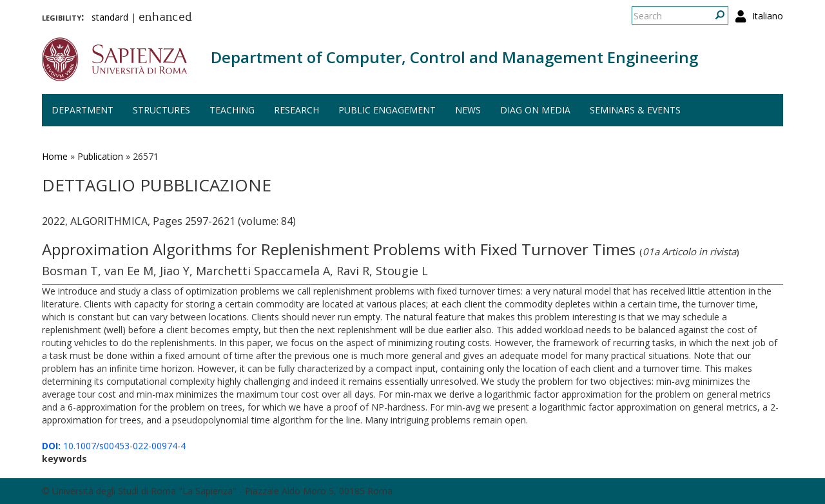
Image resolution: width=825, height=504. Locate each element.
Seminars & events (635, 110)
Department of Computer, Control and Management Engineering (454, 57)
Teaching (232, 110)
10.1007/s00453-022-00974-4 (114, 446)
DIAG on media (535, 110)
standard (110, 17)
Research (296, 110)
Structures (161, 110)
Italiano (768, 16)
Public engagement (387, 110)
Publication (100, 156)
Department (82, 110)
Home (55, 156)
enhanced (165, 18)
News (468, 110)
